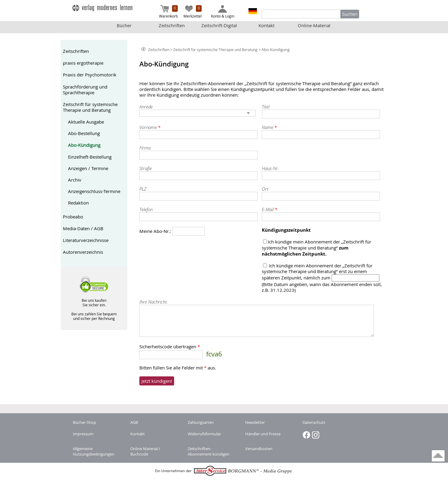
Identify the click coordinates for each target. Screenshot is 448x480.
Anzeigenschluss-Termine (94, 191)
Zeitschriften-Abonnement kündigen (209, 451)
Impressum (83, 434)
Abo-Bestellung (84, 133)
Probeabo (73, 217)
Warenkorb (168, 12)
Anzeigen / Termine (88, 168)
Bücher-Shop (84, 422)
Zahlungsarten (201, 422)
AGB (134, 422)
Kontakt (266, 26)
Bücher (124, 26)
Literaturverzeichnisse (86, 240)
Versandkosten (259, 449)
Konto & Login (223, 12)
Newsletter (255, 422)
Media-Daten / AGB (83, 229)
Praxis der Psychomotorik (90, 75)
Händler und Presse (263, 434)
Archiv (75, 180)
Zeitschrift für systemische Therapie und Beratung (90, 107)
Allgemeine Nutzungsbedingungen (94, 451)
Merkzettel (193, 12)
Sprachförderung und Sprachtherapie (85, 90)
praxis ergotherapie (83, 63)
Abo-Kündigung (84, 145)
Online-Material (314, 26)
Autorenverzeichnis (83, 252)
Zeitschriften (172, 26)
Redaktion (78, 203)
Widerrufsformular (204, 434)
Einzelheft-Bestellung (90, 157)
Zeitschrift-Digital (219, 26)
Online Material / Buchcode (145, 451)
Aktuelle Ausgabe (86, 122)
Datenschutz (314, 422)
